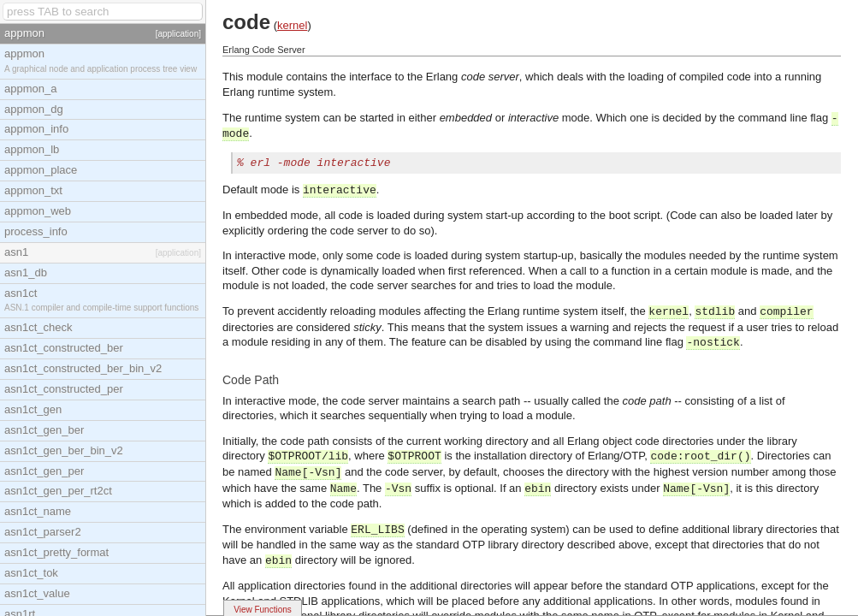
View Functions (263, 610)
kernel (292, 25)
